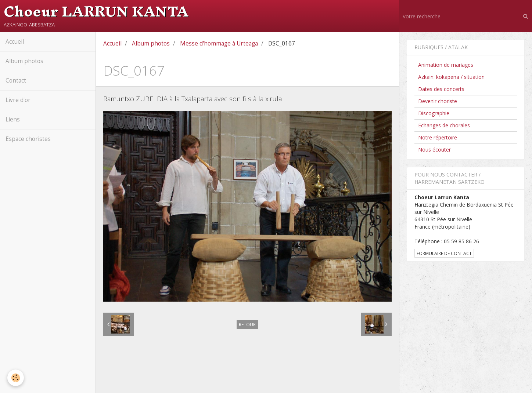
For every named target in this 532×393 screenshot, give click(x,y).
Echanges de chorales (444, 125)
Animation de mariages (446, 65)
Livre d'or (18, 100)
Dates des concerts (441, 89)
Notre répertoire (438, 137)
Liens (13, 119)
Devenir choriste (438, 101)
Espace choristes (28, 139)
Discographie (434, 113)
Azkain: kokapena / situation (451, 77)
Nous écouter (434, 150)
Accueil (15, 42)
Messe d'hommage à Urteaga (219, 43)
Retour (247, 324)
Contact (16, 81)
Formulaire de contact (444, 253)
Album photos (24, 61)
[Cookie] (16, 378)
